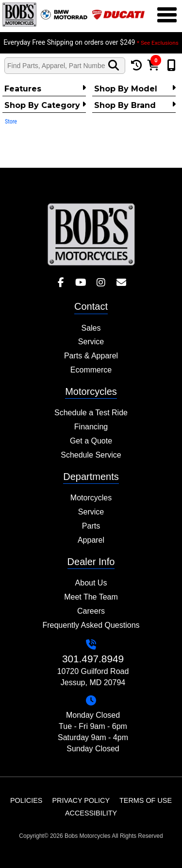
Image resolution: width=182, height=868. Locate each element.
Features (45, 89)
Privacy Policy (81, 800)
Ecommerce (91, 370)
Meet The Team (91, 597)
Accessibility (91, 813)
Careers (91, 611)
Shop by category (45, 105)
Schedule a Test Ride (91, 413)
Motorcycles (91, 498)
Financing (91, 427)
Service (91, 342)
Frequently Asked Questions (91, 625)
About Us (91, 583)
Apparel (91, 540)
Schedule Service (91, 455)
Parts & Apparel (91, 356)
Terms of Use (146, 800)
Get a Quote (91, 441)
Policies (26, 800)
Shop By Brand (135, 105)
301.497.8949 (93, 659)
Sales (91, 328)
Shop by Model (135, 89)
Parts (91, 526)
